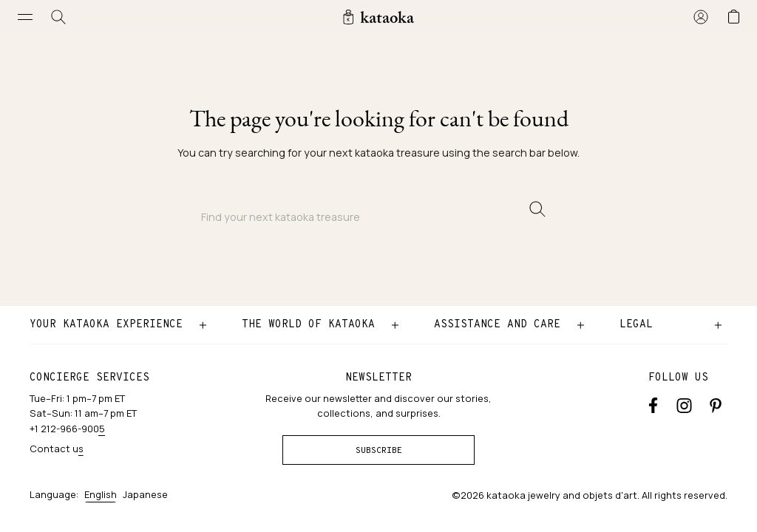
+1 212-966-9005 (67, 429)
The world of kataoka (308, 324)
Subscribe (379, 451)
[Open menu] (26, 17)
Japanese (145, 494)
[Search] (59, 17)
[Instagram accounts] (684, 404)
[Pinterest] (716, 404)
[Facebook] (653, 404)
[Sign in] (700, 17)
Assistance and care (497, 324)
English (101, 494)
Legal (636, 324)
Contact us (57, 449)
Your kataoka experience (106, 324)
